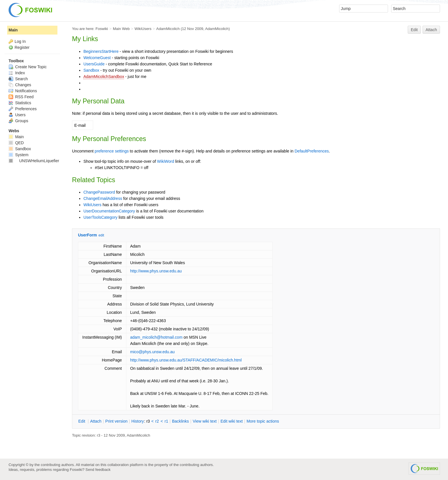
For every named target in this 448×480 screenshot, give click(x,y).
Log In (20, 41)
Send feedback (98, 470)
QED (16, 143)
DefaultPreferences (312, 151)
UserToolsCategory (100, 217)
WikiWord (166, 161)
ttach (96, 421)
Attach (431, 30)
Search (18, 79)
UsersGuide (94, 64)
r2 (157, 421)
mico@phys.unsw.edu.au (153, 352)
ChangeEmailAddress (103, 198)
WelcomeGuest (97, 58)
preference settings (112, 151)
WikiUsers (143, 29)
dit (82, 421)
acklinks (180, 421)
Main (13, 30)
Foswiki (102, 29)
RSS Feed (21, 97)
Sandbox (91, 70)
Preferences (23, 109)
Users (17, 115)
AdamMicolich (168, 29)
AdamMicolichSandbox (104, 77)
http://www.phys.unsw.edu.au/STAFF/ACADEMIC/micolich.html (186, 360)
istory (138, 421)
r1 (166, 421)
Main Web (121, 29)
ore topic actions (263, 421)
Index (17, 73)
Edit (414, 30)
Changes (20, 85)
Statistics (20, 103)
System (19, 155)
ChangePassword (99, 192)
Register (22, 47)
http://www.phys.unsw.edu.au (156, 271)
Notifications (23, 91)
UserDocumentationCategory (109, 211)
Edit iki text (232, 421)
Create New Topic (28, 67)
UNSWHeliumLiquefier (34, 161)
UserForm (87, 235)
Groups (18, 121)
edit (101, 235)
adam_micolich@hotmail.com (156, 337)
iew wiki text (205, 421)
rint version (117, 421)
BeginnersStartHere (101, 51)
